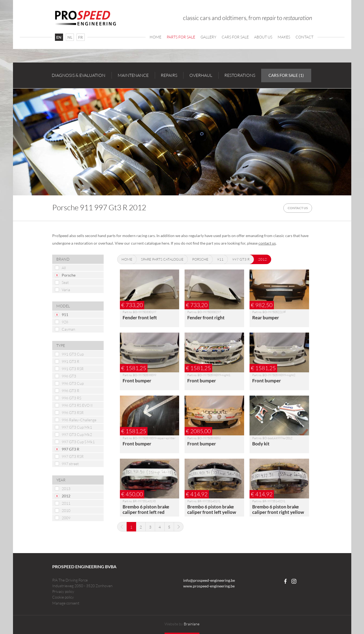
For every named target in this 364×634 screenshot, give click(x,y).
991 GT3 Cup (73, 354)
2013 (66, 489)
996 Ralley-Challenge (79, 420)
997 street (70, 464)
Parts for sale (181, 37)
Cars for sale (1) (286, 75)
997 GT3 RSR (73, 456)
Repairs (169, 75)
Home (155, 37)
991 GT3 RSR (73, 369)
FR (81, 37)
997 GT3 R (70, 449)
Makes (284, 37)
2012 (66, 496)
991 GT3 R (70, 361)
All (64, 268)
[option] (182, 142)
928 (65, 322)
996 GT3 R (70, 391)
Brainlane (192, 624)
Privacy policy (63, 591)
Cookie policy (63, 597)
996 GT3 (69, 376)
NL (70, 37)
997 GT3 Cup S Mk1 (78, 442)
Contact (304, 37)
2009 (66, 518)
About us (263, 37)
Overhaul (201, 75)
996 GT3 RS (71, 398)
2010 (66, 510)
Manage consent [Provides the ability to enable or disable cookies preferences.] (66, 603)
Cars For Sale (235, 37)
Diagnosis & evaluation (78, 75)
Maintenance (133, 75)
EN (59, 37)
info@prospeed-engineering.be (209, 580)
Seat (65, 282)
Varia (66, 290)
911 (65, 315)
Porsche (69, 275)
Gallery (208, 37)
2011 (66, 503)
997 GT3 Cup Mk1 (77, 427)
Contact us (298, 208)
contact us (267, 243)
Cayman (68, 329)
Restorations (240, 75)
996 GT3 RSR (73, 413)
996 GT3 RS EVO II (77, 405)
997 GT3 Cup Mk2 (77, 434)
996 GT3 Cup (73, 383)
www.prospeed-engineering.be (209, 586)
